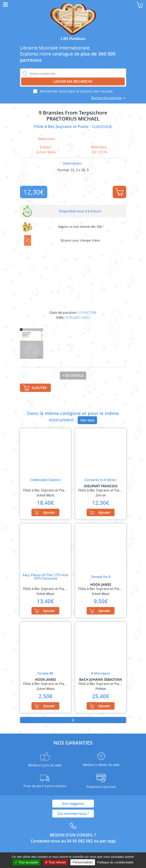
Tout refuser (56, 862)
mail (112, 841)
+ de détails (73, 376)
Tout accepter (27, 862)
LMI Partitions (73, 39)
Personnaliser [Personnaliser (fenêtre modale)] (83, 862)
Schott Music (47, 152)
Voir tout (87, 420)
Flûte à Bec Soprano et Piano (62, 127)
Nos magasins (73, 804)
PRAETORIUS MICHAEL (73, 119)
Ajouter (119, 192)
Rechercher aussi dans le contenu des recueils (76, 91)
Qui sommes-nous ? (73, 814)
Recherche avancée (106, 98)
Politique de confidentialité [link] (115, 862)
